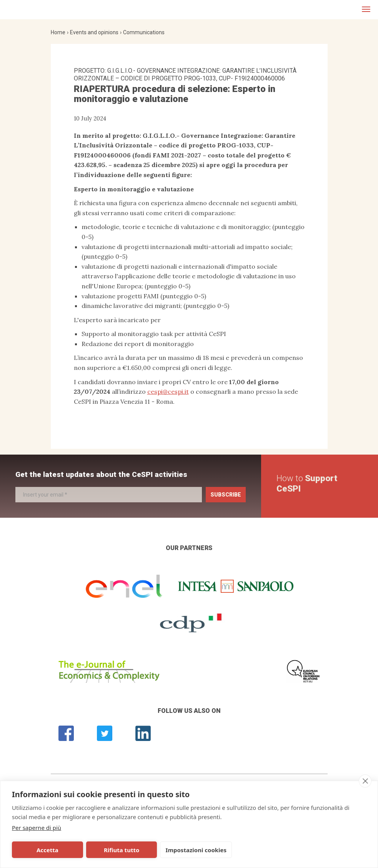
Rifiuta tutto (120, 850)
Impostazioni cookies (193, 850)
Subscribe (226, 495)
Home (58, 32)
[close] (365, 781)
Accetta (47, 850)
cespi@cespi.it (168, 391)
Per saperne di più (37, 828)
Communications (144, 32)
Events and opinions (94, 32)
